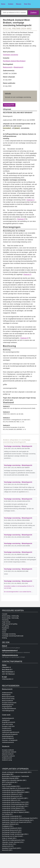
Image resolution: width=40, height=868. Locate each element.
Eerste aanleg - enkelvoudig (10, 616)
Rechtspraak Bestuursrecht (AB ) (12, 830)
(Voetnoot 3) (27, 274)
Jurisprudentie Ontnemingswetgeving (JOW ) (15, 804)
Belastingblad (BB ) (8, 774)
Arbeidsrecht (6, 720)
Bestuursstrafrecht (7, 701)
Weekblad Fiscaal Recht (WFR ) (12, 848)
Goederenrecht (7, 728)
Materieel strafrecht (8, 754)
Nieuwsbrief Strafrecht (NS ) (10, 824)
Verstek (4, 630)
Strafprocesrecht (7, 758)
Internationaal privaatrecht (10, 734)
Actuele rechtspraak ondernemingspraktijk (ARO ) (17, 772)
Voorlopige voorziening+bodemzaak (13, 636)
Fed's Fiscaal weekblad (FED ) (11, 786)
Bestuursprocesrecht (8, 697)
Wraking (5, 638)
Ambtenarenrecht (7, 693)
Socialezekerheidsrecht (9, 709)
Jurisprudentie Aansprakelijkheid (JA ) (13, 790)
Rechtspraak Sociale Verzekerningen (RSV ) (15, 834)
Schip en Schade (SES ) (9, 838)
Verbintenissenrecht (8, 742)
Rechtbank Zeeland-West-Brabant (14, 61)
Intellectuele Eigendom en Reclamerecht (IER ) (16, 788)
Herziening (5, 620)
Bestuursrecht (8, 67)
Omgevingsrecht (7, 707)
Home (3, 4)
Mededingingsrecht (8, 705)
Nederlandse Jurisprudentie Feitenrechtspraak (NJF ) (18, 820)
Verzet (4, 632)
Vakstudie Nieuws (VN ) (9, 844)
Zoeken (11, 4)
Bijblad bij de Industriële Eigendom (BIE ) (14, 780)
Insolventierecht (7, 730)
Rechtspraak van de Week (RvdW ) (13, 836)
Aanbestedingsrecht (8, 718)
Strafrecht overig (7, 760)
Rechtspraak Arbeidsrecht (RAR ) (12, 828)
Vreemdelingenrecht (8, 711)
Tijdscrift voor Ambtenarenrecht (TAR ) (13, 840)
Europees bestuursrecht (9, 703)
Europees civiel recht (8, 726)
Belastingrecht (19, 67)
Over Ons (27, 4)
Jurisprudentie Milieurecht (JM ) (11, 800)
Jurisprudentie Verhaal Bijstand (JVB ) (13, 808)
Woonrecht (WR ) (7, 850)
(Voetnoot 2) (21, 219)
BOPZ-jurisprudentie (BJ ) (10, 782)
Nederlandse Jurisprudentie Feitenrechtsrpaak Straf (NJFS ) (20, 818)
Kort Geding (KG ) (7, 814)
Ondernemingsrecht (8, 738)
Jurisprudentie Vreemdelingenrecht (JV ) (14, 810)
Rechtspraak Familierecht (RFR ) (12, 832)
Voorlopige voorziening (11, 55)
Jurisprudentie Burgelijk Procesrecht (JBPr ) (15, 798)
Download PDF (9, 105)
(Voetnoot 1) (30, 200)
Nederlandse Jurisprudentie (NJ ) (12, 816)
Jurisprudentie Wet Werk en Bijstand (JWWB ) (16, 812)
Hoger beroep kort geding (10, 624)
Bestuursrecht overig (8, 699)
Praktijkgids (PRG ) (8, 826)
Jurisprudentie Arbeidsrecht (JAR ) (12, 794)
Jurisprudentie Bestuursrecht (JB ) (12, 796)
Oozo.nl (5, 646)
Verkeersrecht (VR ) (8, 846)
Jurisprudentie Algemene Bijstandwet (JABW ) (16, 792)
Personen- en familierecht (10, 740)
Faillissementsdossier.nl (10, 650)
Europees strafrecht (8, 750)
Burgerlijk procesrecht (9, 722)
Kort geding (5, 626)
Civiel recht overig (7, 724)
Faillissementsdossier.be (10, 655)
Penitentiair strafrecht (8, 756)
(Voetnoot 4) (24, 338)
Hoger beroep (6, 622)
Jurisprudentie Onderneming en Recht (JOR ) (16, 802)
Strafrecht (6, 746)
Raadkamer (5, 628)
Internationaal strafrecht (9, 752)
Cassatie (5, 614)
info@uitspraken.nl (8, 679)
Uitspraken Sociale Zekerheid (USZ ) (13, 842)
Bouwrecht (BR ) (7, 784)
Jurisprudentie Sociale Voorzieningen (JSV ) (15, 806)
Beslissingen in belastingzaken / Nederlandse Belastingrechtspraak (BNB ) (16, 777)
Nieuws (19, 4)
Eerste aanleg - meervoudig (10, 618)
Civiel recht (6, 715)
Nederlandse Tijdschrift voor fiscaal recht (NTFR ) (17, 822)
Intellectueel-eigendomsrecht (11, 732)
